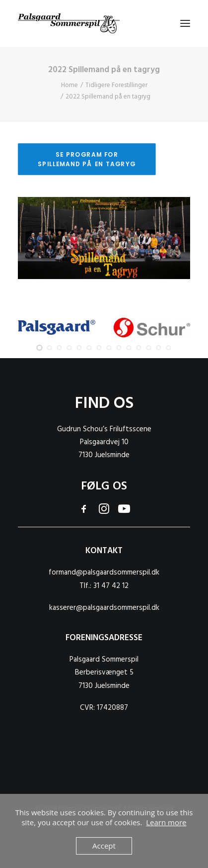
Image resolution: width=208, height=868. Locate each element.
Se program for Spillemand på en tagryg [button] (87, 159)
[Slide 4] (69, 348)
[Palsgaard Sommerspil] (69, 23)
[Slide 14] (169, 348)
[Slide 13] (159, 348)
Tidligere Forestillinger (116, 85)
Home (69, 85)
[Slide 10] (129, 348)
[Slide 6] (89, 348)
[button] (185, 23)
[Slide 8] (109, 348)
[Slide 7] (99, 348)
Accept (104, 846)
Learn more (166, 822)
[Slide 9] (119, 348)
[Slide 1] (40, 348)
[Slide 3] (60, 348)
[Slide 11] (139, 348)
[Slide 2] (50, 348)
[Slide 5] (79, 348)
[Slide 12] (149, 348)
